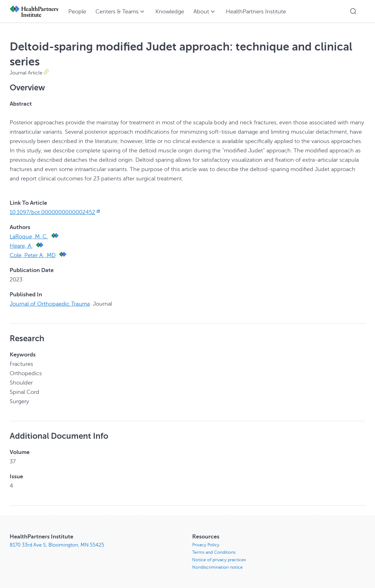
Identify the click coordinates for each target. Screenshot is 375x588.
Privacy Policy (206, 545)
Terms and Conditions (214, 552)
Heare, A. (21, 246)
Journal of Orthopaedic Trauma (50, 304)
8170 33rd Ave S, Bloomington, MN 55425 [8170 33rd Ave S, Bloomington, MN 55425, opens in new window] (57, 545)
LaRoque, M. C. (29, 237)
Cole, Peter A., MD (33, 255)
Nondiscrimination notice (217, 567)
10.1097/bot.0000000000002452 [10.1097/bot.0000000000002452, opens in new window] (55, 212)
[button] (353, 11)
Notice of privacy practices (219, 560)
